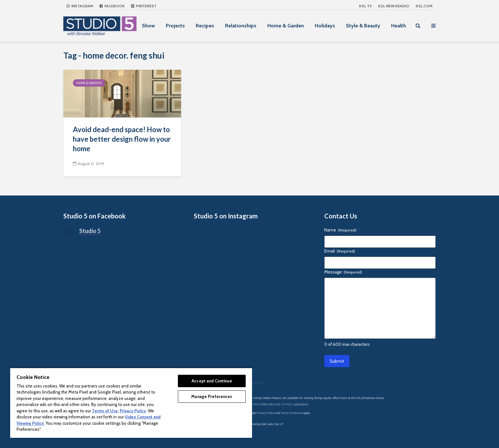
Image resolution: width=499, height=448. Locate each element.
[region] (131, 403)
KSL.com (424, 6)
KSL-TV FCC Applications (292, 404)
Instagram (80, 6)
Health (399, 26)
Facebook (112, 6)
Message (343, 272)
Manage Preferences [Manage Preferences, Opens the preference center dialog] (212, 396)
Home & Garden (286, 26)
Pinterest (144, 6)
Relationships (241, 26)
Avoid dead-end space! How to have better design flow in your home (122, 139)
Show (148, 26)
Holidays (325, 26)
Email (340, 251)
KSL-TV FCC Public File (258, 404)
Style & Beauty (363, 26)
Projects (175, 26)
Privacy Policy (266, 413)
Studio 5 (90, 231)
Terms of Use (105, 411)
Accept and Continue (212, 381)
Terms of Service (292, 413)
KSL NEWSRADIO (394, 6)
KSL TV (365, 6)
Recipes (205, 26)
